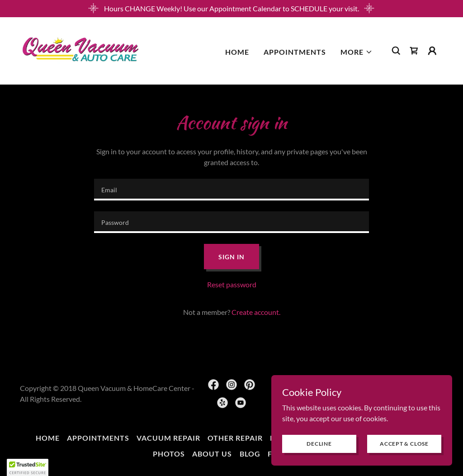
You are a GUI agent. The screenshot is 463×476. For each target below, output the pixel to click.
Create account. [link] (256, 312)
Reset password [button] (232, 284)
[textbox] (231, 190)
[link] (80, 50)
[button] (357, 52)
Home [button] (48, 438)
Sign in (231, 257)
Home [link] (237, 52)
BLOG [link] (250, 454)
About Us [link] (212, 454)
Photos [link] (169, 454)
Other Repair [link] (235, 438)
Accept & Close (404, 444)
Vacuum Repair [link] (168, 438)
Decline (319, 444)
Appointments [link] (295, 52)
